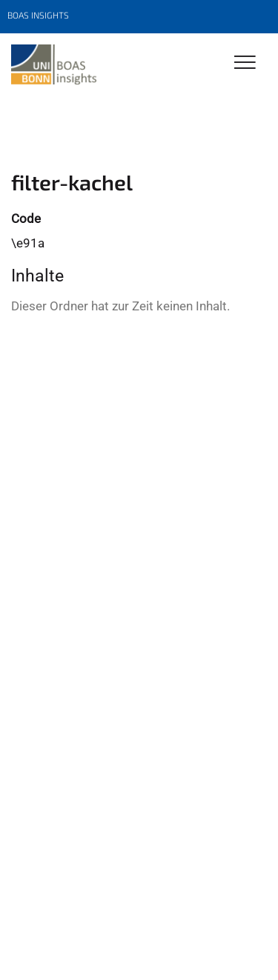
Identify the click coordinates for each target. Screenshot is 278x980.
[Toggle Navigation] (245, 63)
